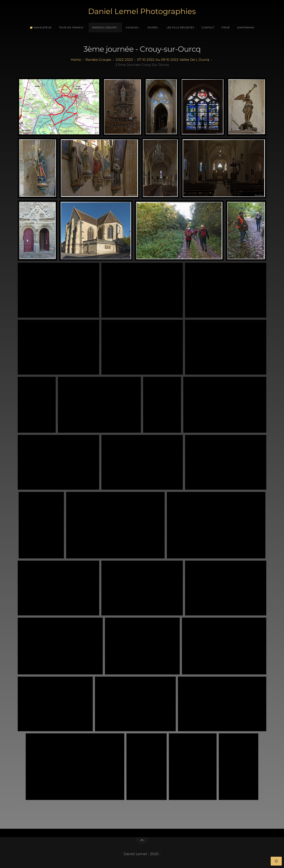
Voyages (132, 27)
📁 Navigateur (41, 27)
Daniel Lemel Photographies (142, 11)
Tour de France (71, 27)
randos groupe (98, 60)
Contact (208, 27)
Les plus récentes (180, 27)
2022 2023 (124, 60)
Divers (153, 27)
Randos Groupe (104, 27)
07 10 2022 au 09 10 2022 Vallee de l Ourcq (173, 60)
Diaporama (246, 27)
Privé (226, 27)
